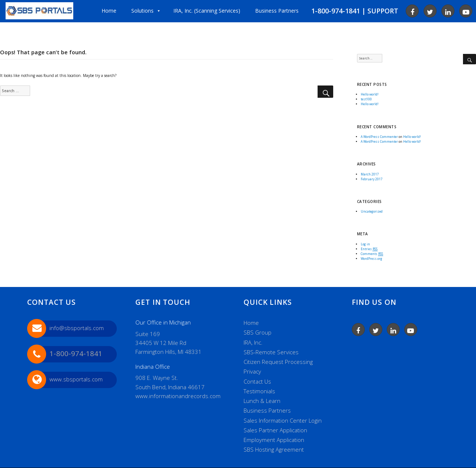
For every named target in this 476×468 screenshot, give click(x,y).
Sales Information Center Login (283, 420)
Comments (372, 254)
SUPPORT (383, 11)
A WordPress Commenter (379, 137)
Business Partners (267, 410)
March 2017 (370, 174)
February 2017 (372, 179)
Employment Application (274, 440)
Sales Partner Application (275, 430)
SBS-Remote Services (271, 352)
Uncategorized (372, 211)
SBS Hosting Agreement (274, 449)
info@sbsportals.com (77, 328)
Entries (369, 249)
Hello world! (370, 94)
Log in (365, 244)
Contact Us (257, 381)
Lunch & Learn (262, 401)
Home (251, 323)
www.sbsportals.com (76, 379)
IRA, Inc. (253, 342)
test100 (366, 99)
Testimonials (259, 391)
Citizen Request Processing (278, 362)
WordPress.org (372, 259)
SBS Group (258, 332)
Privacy (252, 371)
